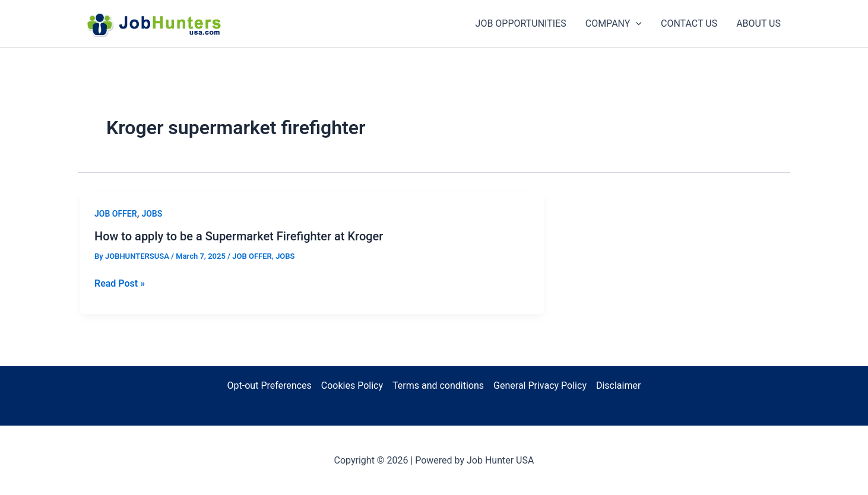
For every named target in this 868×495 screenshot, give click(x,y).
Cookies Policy (352, 385)
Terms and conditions (438, 385)
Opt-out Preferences (270, 385)
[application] (636, 24)
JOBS (152, 214)
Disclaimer (618, 385)
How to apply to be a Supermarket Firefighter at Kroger (239, 236)
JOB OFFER (116, 214)
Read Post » (120, 284)
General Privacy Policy (540, 385)
